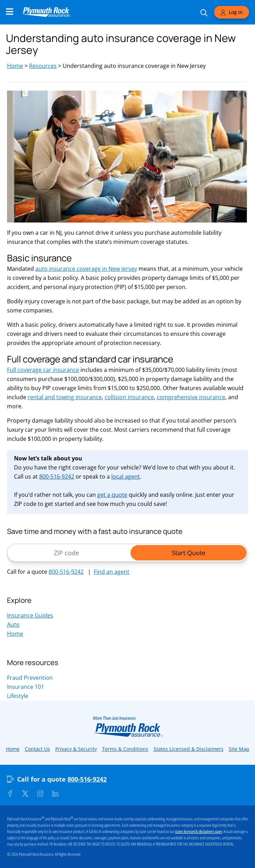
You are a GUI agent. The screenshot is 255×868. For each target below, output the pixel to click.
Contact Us (37, 749)
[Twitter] (25, 793)
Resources (43, 66)
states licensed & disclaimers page (199, 832)
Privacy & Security (76, 749)
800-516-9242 (57, 477)
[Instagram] (40, 793)
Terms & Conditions (125, 749)
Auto (13, 624)
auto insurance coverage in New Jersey (86, 269)
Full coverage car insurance (43, 370)
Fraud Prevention (30, 678)
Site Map (239, 749)
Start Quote (189, 553)
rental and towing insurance (65, 397)
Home (15, 66)
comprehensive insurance (191, 397)
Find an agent (112, 572)
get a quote (112, 495)
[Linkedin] (55, 793)
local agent (126, 477)
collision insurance (129, 397)
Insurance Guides (30, 615)
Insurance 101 (26, 687)
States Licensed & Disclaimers (189, 749)
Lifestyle (18, 696)
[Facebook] (10, 793)
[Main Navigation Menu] (10, 12)
